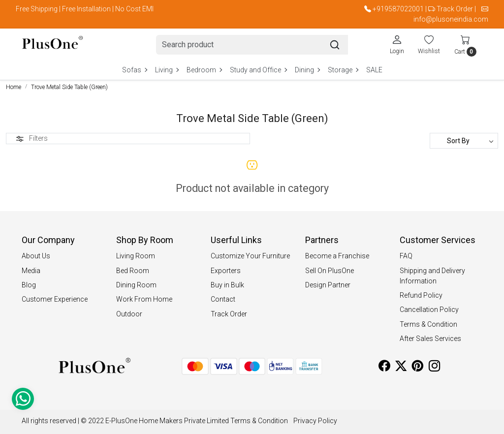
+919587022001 (398, 9)
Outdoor (129, 314)
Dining (307, 70)
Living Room (136, 256)
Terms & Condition (428, 324)
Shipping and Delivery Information (432, 276)
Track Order (455, 9)
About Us (36, 256)
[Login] (397, 44)
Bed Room (133, 271)
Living (167, 70)
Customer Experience (55, 299)
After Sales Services (430, 339)
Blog (29, 285)
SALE (374, 70)
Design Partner (328, 285)
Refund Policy (421, 295)
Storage (343, 70)
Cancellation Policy (429, 310)
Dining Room (136, 285)
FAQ (406, 256)
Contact (223, 299)
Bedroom (204, 70)
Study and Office (258, 70)
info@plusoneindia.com (451, 19)
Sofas (134, 70)
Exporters (226, 271)
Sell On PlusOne (330, 271)
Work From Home (144, 299)
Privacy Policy (315, 421)
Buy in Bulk (227, 285)
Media (31, 271)
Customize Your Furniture (250, 256)
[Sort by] (464, 141)
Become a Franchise (337, 256)
